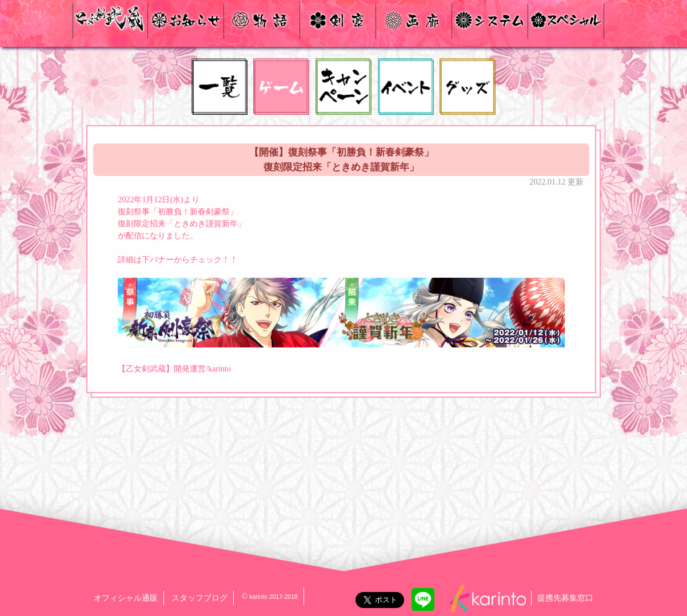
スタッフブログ (199, 598)
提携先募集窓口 (565, 598)
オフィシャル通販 (126, 598)
